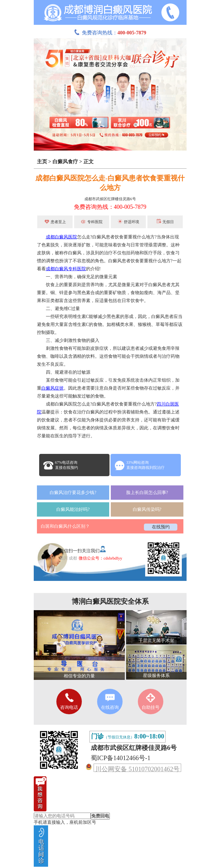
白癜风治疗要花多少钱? (73, 493)
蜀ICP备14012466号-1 (121, 758)
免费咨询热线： (110, 33)
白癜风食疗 (65, 162)
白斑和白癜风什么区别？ (65, 526)
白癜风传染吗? (147, 509)
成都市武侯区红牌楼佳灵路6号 (110, 199)
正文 (89, 162)
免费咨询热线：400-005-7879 (110, 207)
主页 (42, 162)
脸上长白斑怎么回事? (147, 493)
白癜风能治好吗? (73, 509)
